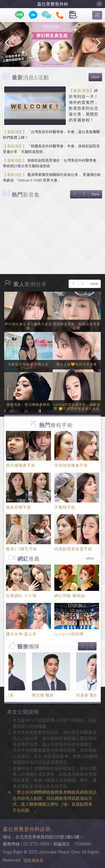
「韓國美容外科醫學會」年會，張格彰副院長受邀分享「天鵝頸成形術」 (51, 149)
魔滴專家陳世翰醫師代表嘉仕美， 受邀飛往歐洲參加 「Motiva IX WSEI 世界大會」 (52, 177)
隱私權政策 (34, 860)
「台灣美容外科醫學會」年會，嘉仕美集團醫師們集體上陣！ (51, 135)
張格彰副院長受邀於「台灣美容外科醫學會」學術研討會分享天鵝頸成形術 (51, 163)
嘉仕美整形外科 (53, 4)
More (95, 77)
